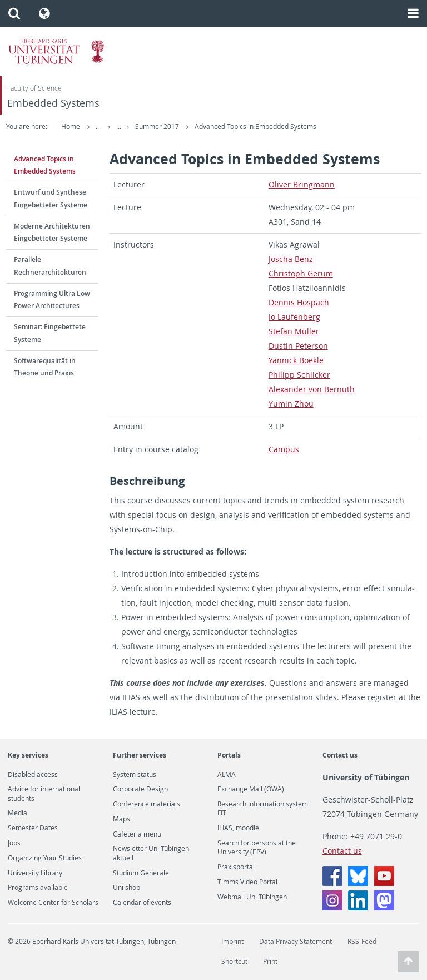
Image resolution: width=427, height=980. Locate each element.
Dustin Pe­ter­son (298, 346)
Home (71, 127)
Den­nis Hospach (299, 302)
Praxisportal (236, 867)
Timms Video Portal (247, 882)
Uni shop (126, 888)
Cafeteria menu (137, 834)
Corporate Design (140, 789)
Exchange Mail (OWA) (251, 789)
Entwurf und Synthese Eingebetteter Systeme (51, 199)
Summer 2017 (199, 127)
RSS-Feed (362, 941)
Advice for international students (44, 794)
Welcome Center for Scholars (53, 903)
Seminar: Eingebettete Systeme (50, 333)
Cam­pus (284, 449)
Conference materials (147, 804)
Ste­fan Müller (294, 331)
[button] (14, 13)
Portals (229, 755)
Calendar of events (142, 903)
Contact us (340, 755)
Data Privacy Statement (296, 941)
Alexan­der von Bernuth (312, 389)
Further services (140, 755)
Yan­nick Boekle (296, 360)
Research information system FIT (263, 809)
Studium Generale (141, 873)
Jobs (14, 843)
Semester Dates (33, 828)
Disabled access (33, 775)
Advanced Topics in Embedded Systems (297, 127)
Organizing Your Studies (45, 858)
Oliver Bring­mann (302, 184)
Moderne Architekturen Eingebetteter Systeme (52, 232)
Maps (121, 819)
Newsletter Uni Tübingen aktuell (151, 853)
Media (18, 813)
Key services (28, 755)
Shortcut (234, 961)
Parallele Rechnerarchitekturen (50, 266)
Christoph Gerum (301, 273)
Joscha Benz (291, 259)
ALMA (227, 775)
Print (270, 961)
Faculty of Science (34, 88)
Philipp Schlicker (299, 375)
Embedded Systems (53, 103)
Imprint (232, 941)
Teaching (148, 127)
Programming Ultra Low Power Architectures (52, 300)
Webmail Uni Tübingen (252, 897)
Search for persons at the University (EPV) (257, 848)
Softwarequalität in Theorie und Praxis (45, 367)
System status (135, 775)
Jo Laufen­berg (294, 317)
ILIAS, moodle (238, 828)
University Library (35, 873)
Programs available (38, 888)
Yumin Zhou (291, 404)
